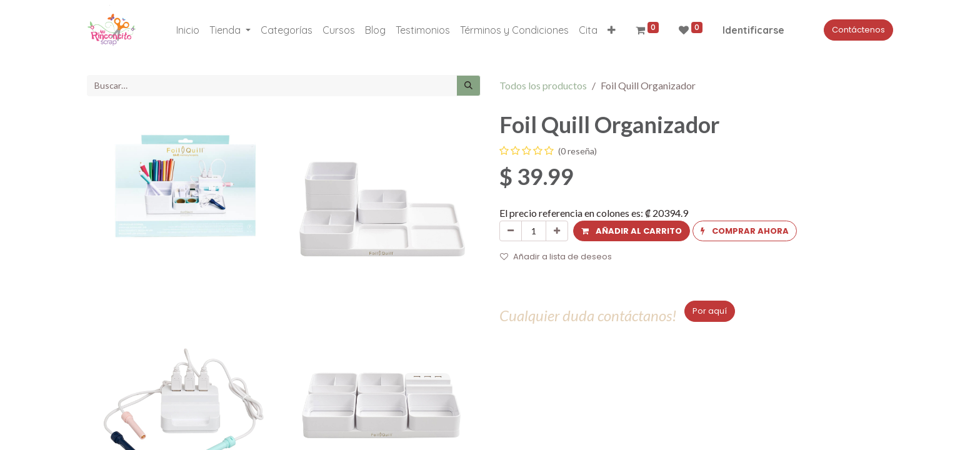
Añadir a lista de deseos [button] (556, 257)
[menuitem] (188, 30)
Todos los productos (543, 85)
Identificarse (753, 30)
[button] (612, 30)
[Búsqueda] (468, 86)
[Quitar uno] (511, 231)
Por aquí (710, 311)
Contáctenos (858, 30)
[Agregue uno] (557, 231)
